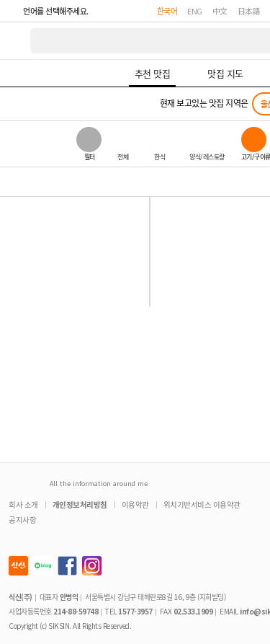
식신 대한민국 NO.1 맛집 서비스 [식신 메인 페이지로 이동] (16, 41)
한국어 (167, 11)
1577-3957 (135, 611)
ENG (195, 11)
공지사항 (22, 520)
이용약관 (135, 504)
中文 (220, 11)
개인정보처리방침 (80, 504)
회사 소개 (23, 504)
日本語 (249, 11)
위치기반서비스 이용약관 (202, 504)
